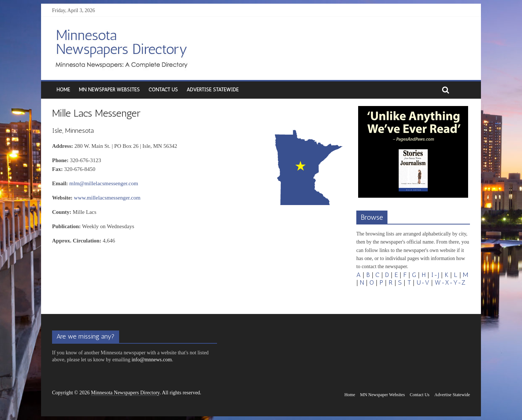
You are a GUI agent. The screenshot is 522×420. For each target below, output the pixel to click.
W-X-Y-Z (450, 282)
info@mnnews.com (152, 360)
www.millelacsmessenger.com (107, 198)
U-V (423, 282)
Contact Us (163, 90)
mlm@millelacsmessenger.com (104, 183)
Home (63, 90)
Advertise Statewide (213, 90)
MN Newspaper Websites (109, 90)
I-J (435, 275)
